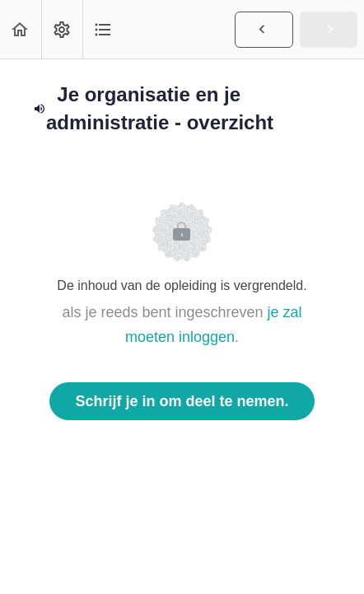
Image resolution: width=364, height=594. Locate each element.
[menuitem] (62, 29)
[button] (21, 29)
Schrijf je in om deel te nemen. (182, 401)
